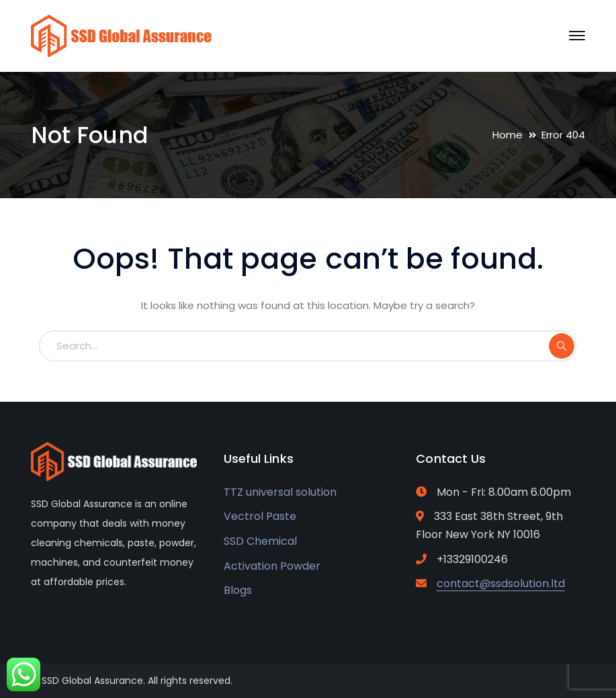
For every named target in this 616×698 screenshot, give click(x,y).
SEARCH (562, 346)
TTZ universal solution (280, 492)
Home (508, 135)
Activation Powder (272, 566)
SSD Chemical (260, 541)
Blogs (238, 590)
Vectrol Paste (260, 516)
